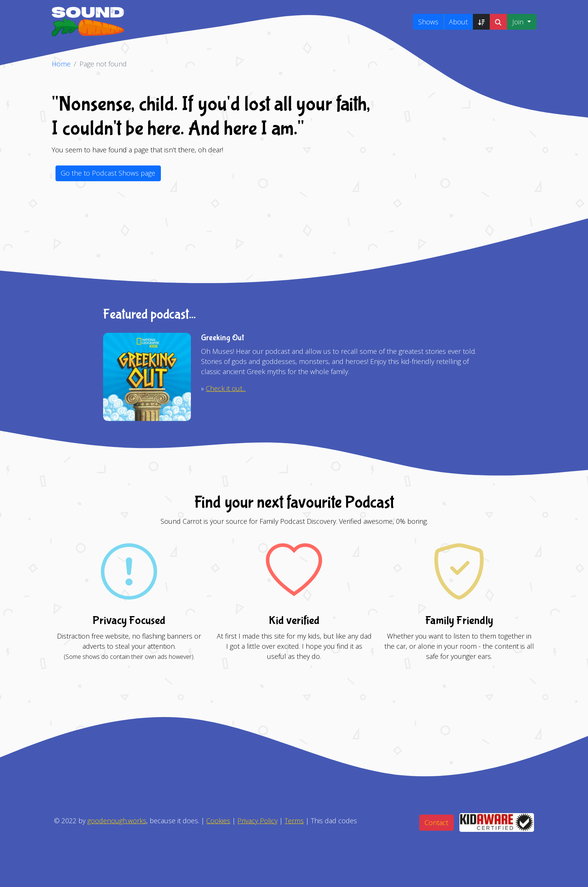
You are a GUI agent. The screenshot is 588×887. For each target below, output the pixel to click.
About (458, 22)
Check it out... (226, 388)
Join (519, 22)
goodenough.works (117, 821)
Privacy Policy (257, 821)
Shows (428, 22)
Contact (436, 822)
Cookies (218, 821)
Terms (294, 821)
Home (61, 64)
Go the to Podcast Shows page (108, 173)
